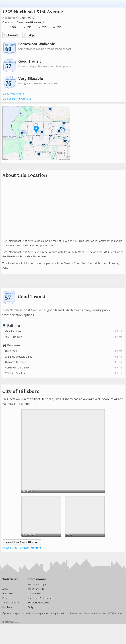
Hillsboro (9, 18)
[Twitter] (4, 584)
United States (10, 548)
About (5, 589)
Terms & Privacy (11, 603)
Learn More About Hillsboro (22, 542)
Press (5, 598)
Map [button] (29, 35)
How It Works (9, 594)
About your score (14, 94)
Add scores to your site (17, 99)
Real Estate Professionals (40, 598)
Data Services (35, 594)
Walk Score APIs (36, 589)
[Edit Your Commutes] (43, 22)
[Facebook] (10, 584)
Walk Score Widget (37, 585)
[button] (36, 129)
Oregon (24, 548)
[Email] (16, 584)
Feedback (7, 607)
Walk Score (10, 579)
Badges (32, 607)
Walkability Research (38, 603)
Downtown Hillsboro (29, 22)
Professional (37, 579)
